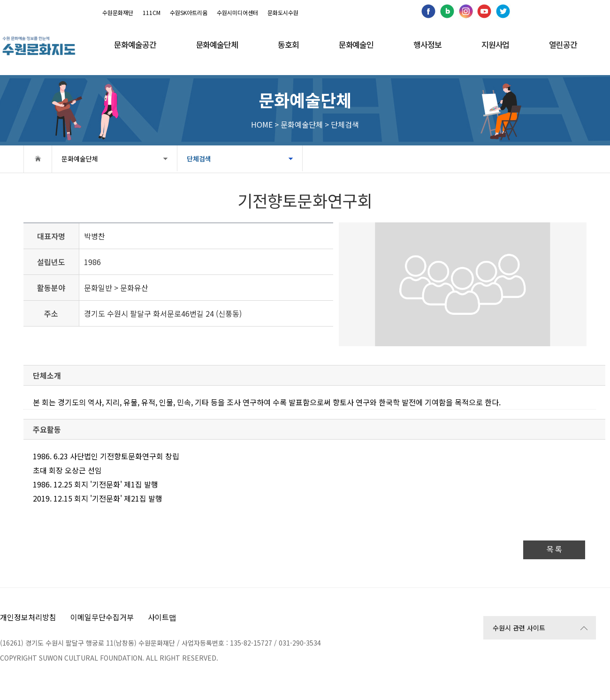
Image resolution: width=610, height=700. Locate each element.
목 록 (554, 550)
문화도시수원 (283, 12)
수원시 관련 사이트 (519, 628)
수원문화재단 (118, 12)
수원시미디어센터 (237, 12)
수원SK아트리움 (189, 12)
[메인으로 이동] (39, 46)
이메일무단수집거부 (102, 617)
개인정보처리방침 (28, 617)
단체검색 (196, 159)
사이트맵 (162, 617)
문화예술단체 (80, 159)
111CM (152, 12)
